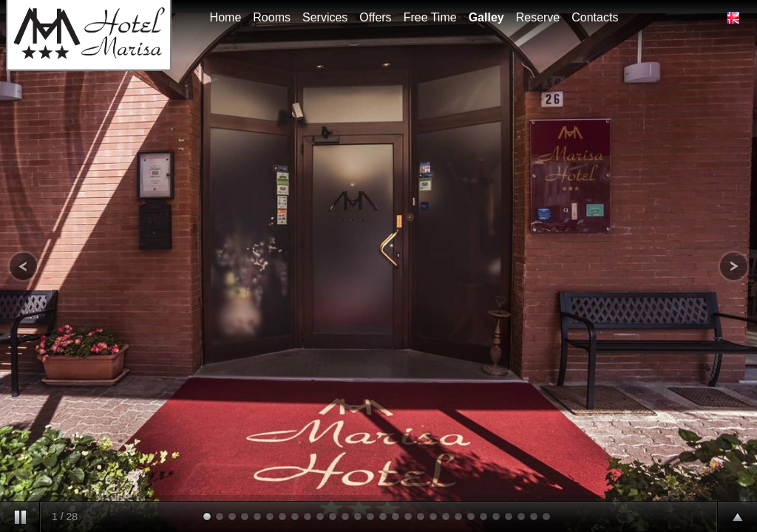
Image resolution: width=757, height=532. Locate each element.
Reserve (538, 17)
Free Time (430, 17)
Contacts (595, 17)
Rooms (272, 17)
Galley (486, 17)
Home (226, 17)
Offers (375, 17)
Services (325, 17)
